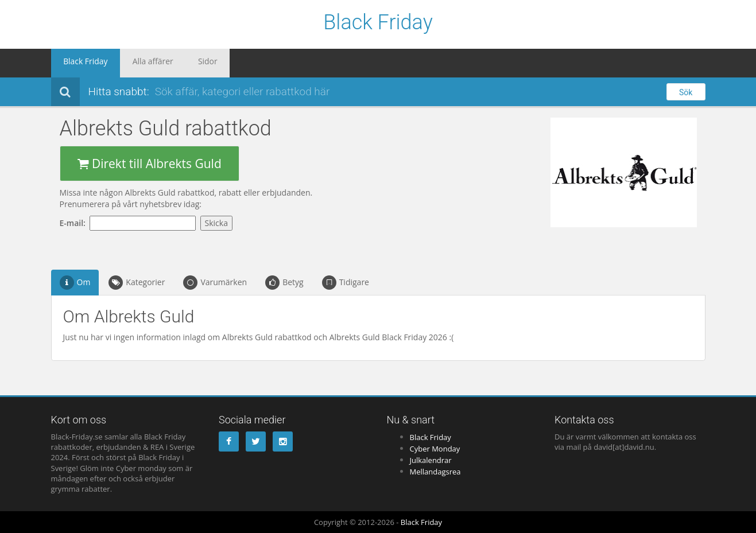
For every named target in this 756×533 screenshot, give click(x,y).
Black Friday (378, 23)
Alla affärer (137, 63)
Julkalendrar (431, 460)
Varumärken (215, 283)
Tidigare (346, 283)
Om (75, 283)
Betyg (284, 283)
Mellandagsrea (435, 472)
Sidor (183, 63)
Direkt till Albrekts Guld (150, 164)
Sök (686, 92)
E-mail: (75, 223)
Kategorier (137, 283)
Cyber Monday (435, 449)
